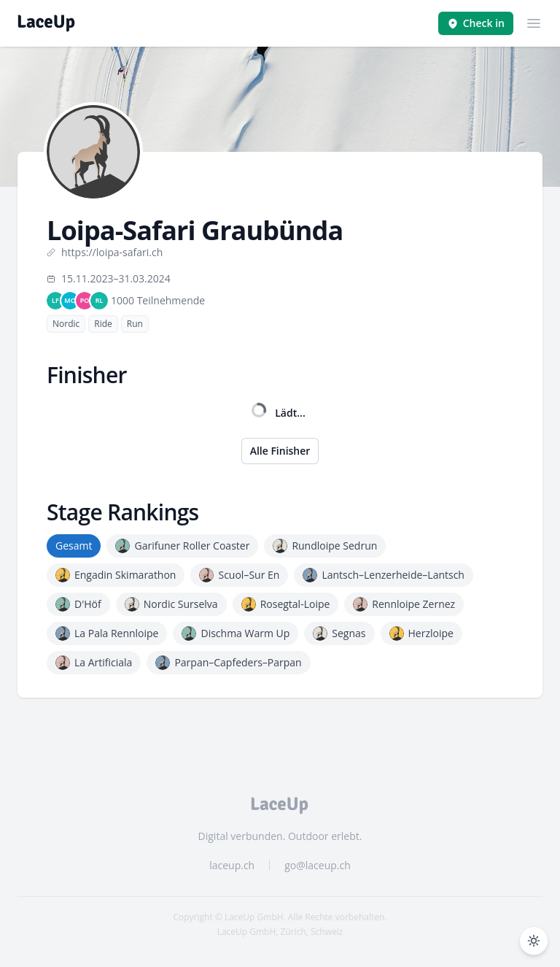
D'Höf (78, 604)
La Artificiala (94, 663)
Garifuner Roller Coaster (182, 546)
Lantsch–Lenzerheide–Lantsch (384, 575)
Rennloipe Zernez (404, 604)
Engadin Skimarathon (116, 575)
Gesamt (74, 546)
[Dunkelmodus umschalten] (534, 941)
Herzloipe (421, 633)
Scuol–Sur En (239, 575)
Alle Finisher (280, 451)
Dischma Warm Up (236, 633)
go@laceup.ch (318, 865)
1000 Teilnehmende (158, 300)
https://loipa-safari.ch (105, 252)
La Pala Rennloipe (107, 633)
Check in (476, 23)
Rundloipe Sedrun (325, 546)
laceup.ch (232, 865)
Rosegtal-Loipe (286, 604)
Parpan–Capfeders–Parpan (228, 663)
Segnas (339, 633)
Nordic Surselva (171, 604)
